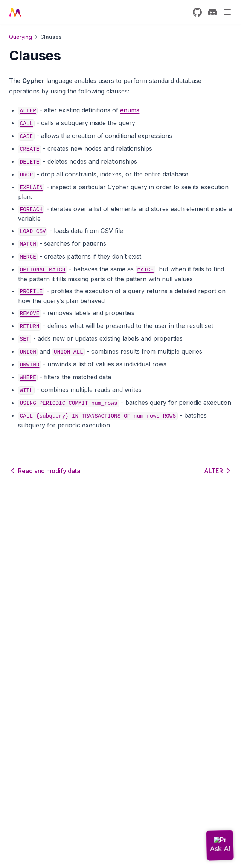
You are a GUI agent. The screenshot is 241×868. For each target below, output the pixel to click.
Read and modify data (45, 471)
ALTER (218, 471)
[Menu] (227, 12)
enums (130, 110)
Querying (21, 37)
